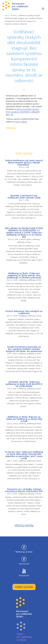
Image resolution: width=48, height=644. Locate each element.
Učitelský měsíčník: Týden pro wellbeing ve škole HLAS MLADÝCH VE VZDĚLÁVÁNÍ (24, 384)
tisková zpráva (26, 239)
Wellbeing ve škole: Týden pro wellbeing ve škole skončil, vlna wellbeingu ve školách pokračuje (24, 275)
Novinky (14, 15)
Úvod (7, 15)
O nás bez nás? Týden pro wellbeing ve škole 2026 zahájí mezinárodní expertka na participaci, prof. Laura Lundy (24, 455)
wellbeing (36, 239)
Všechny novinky (24, 525)
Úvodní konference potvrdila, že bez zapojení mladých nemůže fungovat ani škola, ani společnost (24, 349)
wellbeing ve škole (24, 242)
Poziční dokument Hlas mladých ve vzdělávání (24, 312)
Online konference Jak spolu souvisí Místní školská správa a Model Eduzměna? (24, 163)
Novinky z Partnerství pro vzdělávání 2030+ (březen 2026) (24, 197)
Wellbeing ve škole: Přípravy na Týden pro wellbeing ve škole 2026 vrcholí (24, 419)
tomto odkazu (21, 122)
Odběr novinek (24, 587)
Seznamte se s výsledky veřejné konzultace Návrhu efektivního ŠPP (24, 490)
